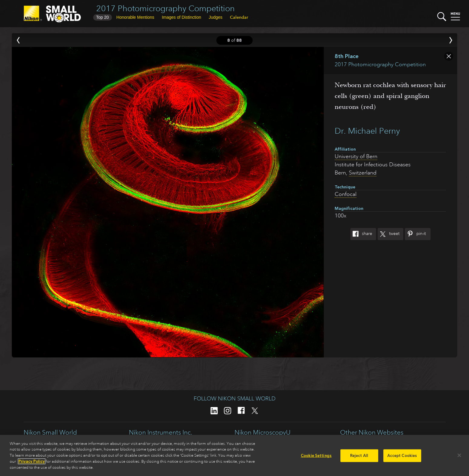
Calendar (239, 17)
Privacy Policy (32, 463)
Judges (216, 17)
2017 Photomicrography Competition (166, 8)
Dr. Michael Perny (367, 131)
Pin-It (415, 234)
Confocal (346, 194)
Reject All (359, 457)
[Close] (459, 457)
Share (361, 234)
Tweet (389, 234)
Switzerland (363, 173)
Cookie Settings (316, 457)
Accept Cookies (402, 457)
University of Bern (356, 156)
